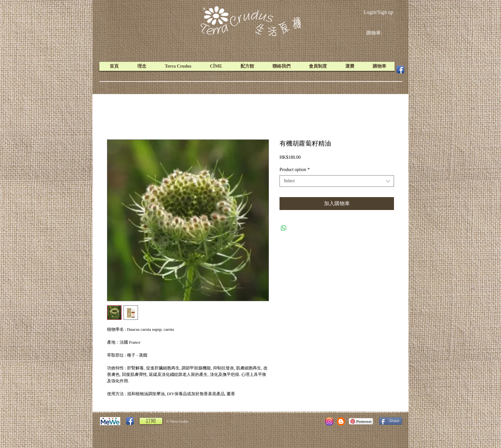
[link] (379, 33)
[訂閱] (151, 421)
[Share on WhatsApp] (284, 228)
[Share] (391, 421)
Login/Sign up (378, 12)
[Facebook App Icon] (400, 70)
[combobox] (337, 181)
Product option (295, 170)
